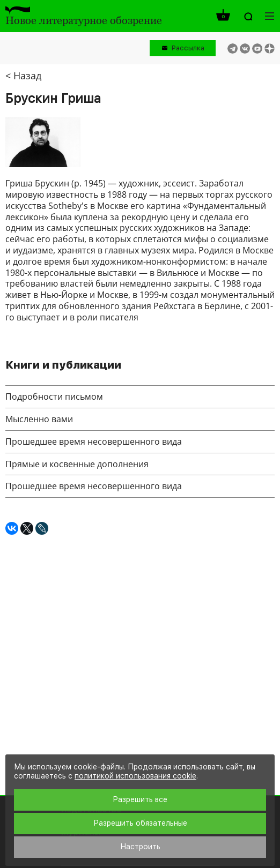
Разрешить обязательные (140, 823)
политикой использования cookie (135, 776)
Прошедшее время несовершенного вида (94, 442)
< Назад (23, 76)
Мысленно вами (39, 419)
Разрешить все (140, 799)
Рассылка (188, 48)
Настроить (140, 847)
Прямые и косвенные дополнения (77, 464)
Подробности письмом (54, 396)
